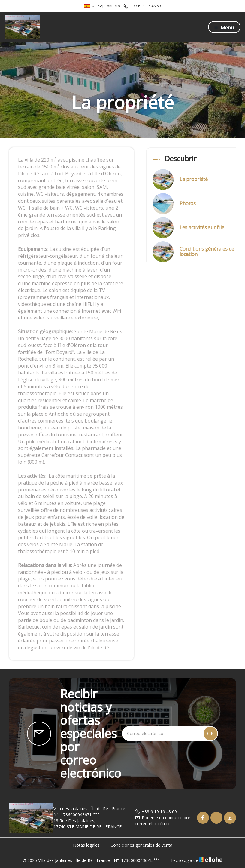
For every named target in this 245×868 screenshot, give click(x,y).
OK (210, 734)
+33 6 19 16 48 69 (156, 812)
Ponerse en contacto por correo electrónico (163, 821)
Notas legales (86, 845)
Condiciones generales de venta (141, 845)
